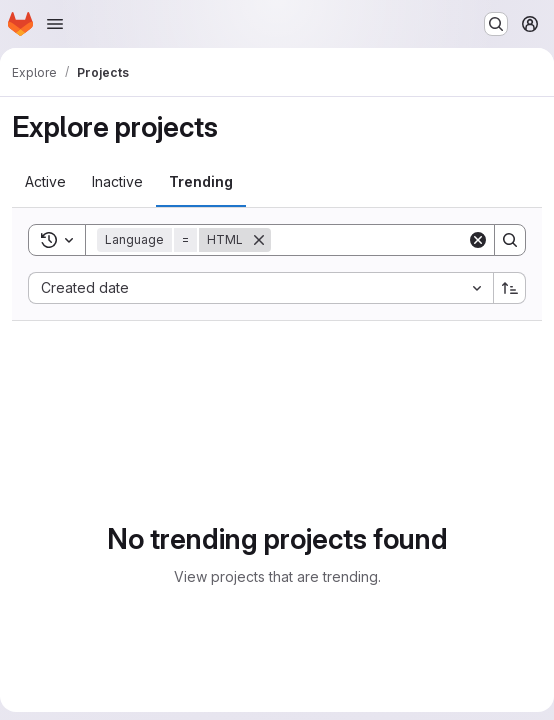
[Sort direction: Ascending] (510, 288)
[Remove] (259, 240)
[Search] (395, 240)
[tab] (45, 182)
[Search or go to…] (496, 24)
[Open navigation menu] (55, 24)
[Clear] (478, 240)
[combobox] (260, 288)
